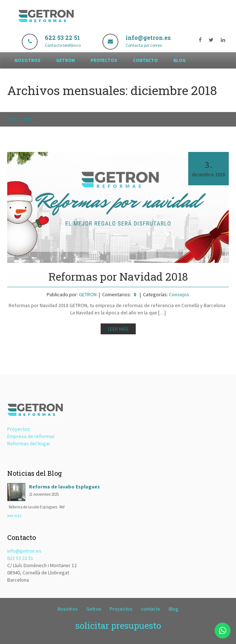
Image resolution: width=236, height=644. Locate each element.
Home (13, 119)
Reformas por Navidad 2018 (118, 276)
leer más (14, 516)
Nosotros (28, 60)
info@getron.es (24, 551)
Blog (180, 60)
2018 (28, 119)
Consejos (179, 294)
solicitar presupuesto (118, 626)
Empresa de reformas (31, 436)
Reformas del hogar (29, 443)
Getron (66, 60)
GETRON (88, 294)
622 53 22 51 (20, 558)
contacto (145, 60)
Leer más (118, 329)
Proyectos (104, 60)
